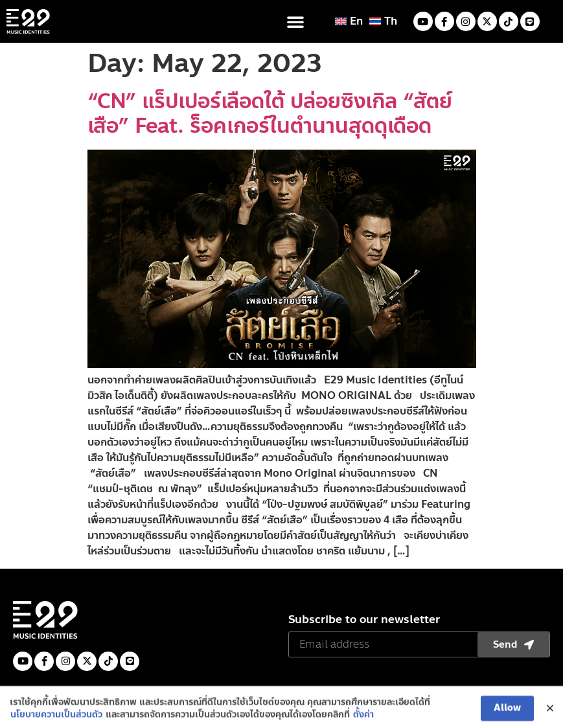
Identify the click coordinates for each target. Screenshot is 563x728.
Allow (507, 713)
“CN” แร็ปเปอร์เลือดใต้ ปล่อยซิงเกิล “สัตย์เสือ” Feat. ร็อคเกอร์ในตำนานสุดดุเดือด (270, 114)
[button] (295, 21)
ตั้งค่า (363, 720)
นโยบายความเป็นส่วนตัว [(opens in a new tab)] (56, 720)
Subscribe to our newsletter (364, 621)
